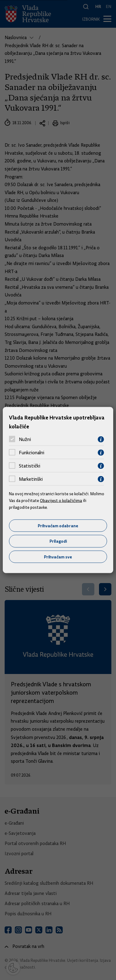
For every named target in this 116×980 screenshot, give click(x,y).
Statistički (30, 466)
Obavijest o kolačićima (61, 500)
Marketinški (31, 479)
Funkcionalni (32, 453)
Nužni (25, 439)
